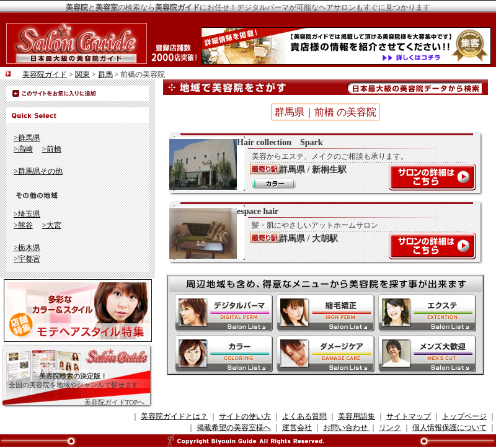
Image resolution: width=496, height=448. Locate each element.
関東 (82, 74)
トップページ (464, 416)
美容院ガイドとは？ (174, 416)
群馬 (105, 74)
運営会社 (297, 428)
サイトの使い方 (245, 416)
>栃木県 (27, 248)
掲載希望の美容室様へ (234, 428)
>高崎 (23, 149)
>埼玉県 (27, 214)
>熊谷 (23, 225)
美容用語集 (356, 416)
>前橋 (52, 149)
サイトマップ (409, 416)
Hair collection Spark (319, 164)
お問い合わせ (346, 428)
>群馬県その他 (38, 171)
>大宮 (52, 225)
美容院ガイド (45, 74)
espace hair (319, 233)
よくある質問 (304, 416)
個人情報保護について (449, 428)
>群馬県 (27, 138)
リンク (390, 428)
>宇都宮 (27, 259)
